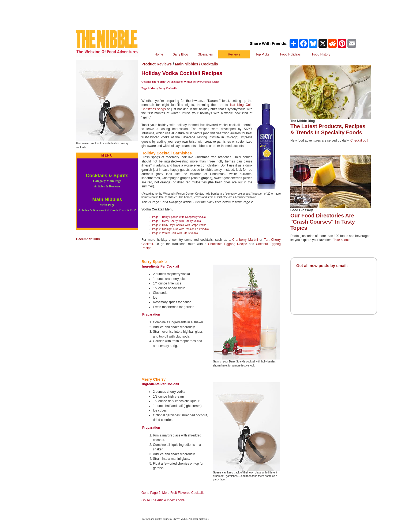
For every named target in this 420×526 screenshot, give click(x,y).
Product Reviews (157, 64)
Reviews (234, 54)
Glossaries (205, 54)
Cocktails (209, 64)
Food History (321, 54)
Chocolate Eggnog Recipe (228, 244)
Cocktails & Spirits (107, 181)
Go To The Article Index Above (163, 500)
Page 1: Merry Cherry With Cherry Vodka (177, 221)
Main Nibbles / (188, 64)
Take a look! (342, 240)
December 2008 (88, 239)
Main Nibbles (107, 204)
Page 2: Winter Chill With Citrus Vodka (175, 233)
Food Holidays (290, 54)
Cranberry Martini (245, 240)
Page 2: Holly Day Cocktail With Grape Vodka (179, 225)
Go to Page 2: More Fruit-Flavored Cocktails (173, 493)
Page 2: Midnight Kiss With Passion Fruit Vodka (180, 229)
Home (159, 54)
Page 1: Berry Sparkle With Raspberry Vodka (179, 217)
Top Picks (262, 54)
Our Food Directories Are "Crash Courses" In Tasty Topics (323, 222)
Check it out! (359, 140)
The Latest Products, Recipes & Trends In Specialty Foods (328, 129)
